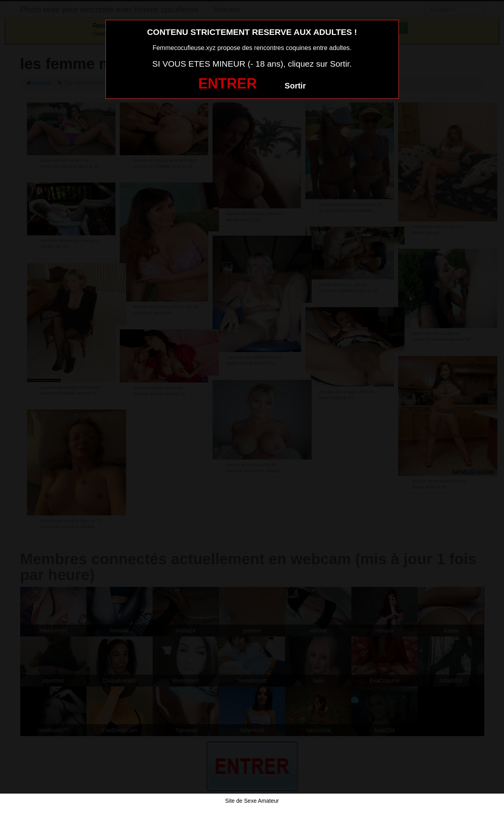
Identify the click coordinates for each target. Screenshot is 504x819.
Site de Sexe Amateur (252, 801)
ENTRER (228, 84)
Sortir (295, 86)
